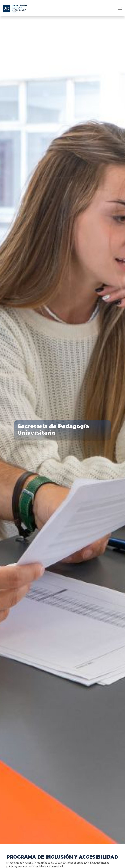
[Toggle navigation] (119, 8)
